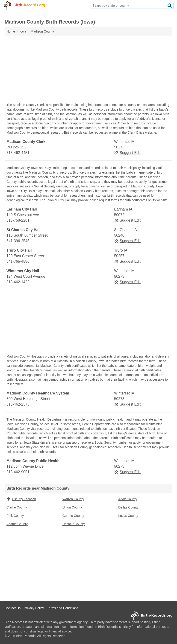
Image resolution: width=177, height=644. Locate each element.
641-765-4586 (18, 261)
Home (11, 31)
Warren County (73, 499)
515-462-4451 (18, 153)
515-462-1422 (18, 282)
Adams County (17, 524)
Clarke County (17, 507)
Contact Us (13, 608)
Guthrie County (73, 516)
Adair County (128, 499)
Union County (72, 507)
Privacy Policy (34, 608)
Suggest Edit (127, 153)
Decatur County (74, 524)
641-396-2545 (18, 241)
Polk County (15, 516)
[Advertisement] (88, 70)
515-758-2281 (18, 220)
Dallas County (128, 507)
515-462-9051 (18, 472)
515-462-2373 (18, 404)
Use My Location (21, 499)
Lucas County (128, 516)
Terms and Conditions (63, 608)
